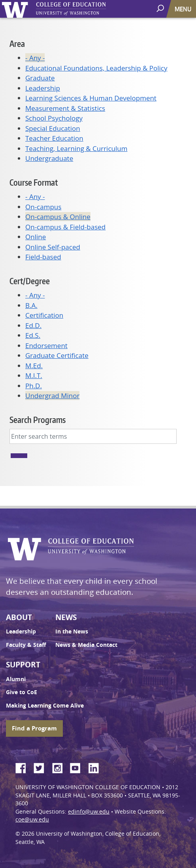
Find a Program (34, 728)
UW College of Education (85, 9)
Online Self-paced (53, 247)
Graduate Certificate (57, 355)
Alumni (16, 679)
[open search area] (161, 8)
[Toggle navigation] (184, 9)
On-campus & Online (58, 217)
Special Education (53, 128)
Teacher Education (54, 138)
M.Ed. (34, 366)
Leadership (43, 88)
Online (36, 237)
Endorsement (46, 346)
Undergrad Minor (52, 396)
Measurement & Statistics (65, 108)
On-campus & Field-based (65, 227)
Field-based (43, 257)
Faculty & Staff (26, 645)
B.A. (31, 305)
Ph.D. (34, 386)
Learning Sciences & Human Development (91, 98)
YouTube (78, 767)
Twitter (42, 767)
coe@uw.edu (32, 820)
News (66, 617)
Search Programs (38, 420)
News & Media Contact (86, 645)
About (19, 617)
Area (17, 44)
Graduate (40, 78)
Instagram (60, 767)
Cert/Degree (30, 281)
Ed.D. (33, 325)
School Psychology (54, 118)
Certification (44, 315)
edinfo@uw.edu (89, 812)
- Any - (35, 58)
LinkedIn (96, 767)
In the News (72, 631)
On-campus (43, 207)
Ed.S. (33, 335)
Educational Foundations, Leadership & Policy (96, 68)
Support (23, 665)
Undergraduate (49, 158)
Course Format (34, 182)
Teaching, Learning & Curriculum (76, 148)
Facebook (24, 767)
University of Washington (16, 9)
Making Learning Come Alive (45, 706)
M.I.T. (34, 375)
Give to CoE (22, 692)
